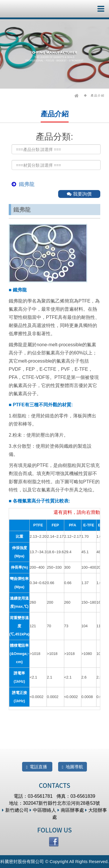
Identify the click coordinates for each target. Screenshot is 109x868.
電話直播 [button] (37, 767)
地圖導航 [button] (73, 767)
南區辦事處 (71, 810)
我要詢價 (79, 194)
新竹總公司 (15, 810)
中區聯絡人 (43, 810)
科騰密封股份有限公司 (23, 9)
